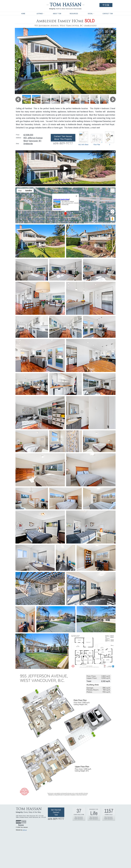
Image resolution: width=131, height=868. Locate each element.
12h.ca (25, 830)
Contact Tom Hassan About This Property (63, 138)
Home (23, 14)
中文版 (106, 5)
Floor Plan (97, 140)
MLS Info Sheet (83, 138)
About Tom (57, 14)
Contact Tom (108, 14)
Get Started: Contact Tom (56, 812)
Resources (74, 14)
